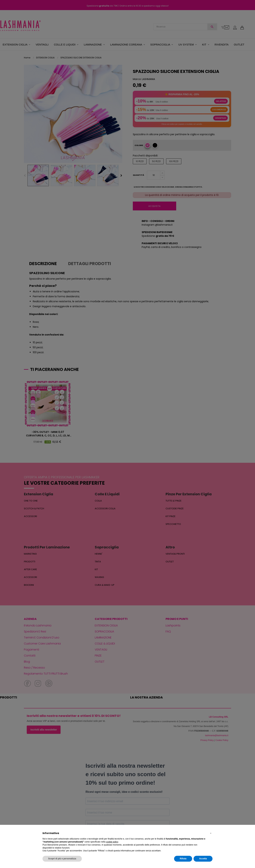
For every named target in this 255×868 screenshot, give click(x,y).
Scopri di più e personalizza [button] (62, 859)
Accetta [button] (203, 859)
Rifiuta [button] (183, 859)
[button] (211, 833)
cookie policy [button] (112, 842)
